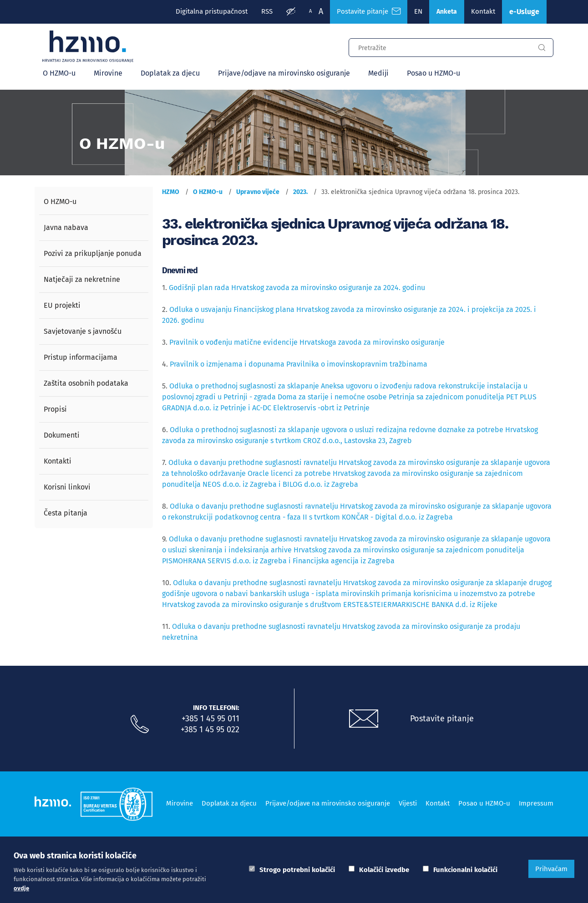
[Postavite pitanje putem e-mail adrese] (364, 719)
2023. (300, 192)
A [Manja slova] (310, 11)
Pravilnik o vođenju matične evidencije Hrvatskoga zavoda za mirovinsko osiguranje (308, 342)
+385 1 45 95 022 (210, 730)
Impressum (536, 803)
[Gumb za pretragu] (542, 48)
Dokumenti (62, 435)
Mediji (378, 73)
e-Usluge (524, 12)
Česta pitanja (66, 513)
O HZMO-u (59, 73)
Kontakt (483, 11)
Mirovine (108, 73)
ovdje (21, 888)
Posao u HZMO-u (433, 73)
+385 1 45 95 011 (210, 719)
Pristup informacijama (81, 357)
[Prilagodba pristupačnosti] (291, 12)
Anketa (447, 12)
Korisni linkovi (67, 487)
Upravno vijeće (258, 192)
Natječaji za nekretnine (82, 279)
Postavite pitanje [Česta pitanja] (369, 11)
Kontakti (58, 461)
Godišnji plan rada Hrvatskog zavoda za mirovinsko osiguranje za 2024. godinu (297, 288)
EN (418, 11)
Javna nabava (66, 227)
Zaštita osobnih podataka (86, 383)
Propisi (55, 409)
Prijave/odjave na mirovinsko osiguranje (284, 73)
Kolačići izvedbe (384, 870)
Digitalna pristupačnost (212, 11)
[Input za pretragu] (440, 46)
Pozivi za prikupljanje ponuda (93, 253)
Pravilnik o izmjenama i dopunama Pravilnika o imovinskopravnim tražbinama (299, 364)
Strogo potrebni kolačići (297, 870)
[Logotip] (88, 46)
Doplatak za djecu (170, 73)
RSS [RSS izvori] (267, 11)
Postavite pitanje (442, 719)
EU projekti (62, 305)
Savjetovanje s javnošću (83, 331)
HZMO (171, 192)
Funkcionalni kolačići (465, 870)
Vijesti (408, 803)
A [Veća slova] (321, 11)
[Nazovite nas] (140, 724)
